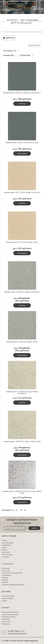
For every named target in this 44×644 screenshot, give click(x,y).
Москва (4, 540)
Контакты (5, 580)
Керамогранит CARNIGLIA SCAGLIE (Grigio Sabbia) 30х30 (22, 492)
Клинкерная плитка (9, 617)
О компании (8, 564)
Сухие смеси (6, 622)
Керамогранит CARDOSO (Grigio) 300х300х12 (22, 292)
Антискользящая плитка (10, 615)
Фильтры (9, 38)
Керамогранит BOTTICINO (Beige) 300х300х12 (22, 192)
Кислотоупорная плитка (10, 612)
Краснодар (6, 552)
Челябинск (6, 557)
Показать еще (35, 45)
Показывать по (8, 510)
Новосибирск (7, 545)
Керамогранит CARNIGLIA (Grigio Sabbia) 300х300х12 (22, 393)
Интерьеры (6, 624)
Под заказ (22, 154)
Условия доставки (8, 596)
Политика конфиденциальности (13, 585)
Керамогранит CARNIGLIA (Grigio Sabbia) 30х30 (22, 441)
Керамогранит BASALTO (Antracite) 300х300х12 (22, 93)
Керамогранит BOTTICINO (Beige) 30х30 (22, 242)
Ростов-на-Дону (7, 555)
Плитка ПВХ (6, 619)
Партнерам (6, 568)
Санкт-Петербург (8, 543)
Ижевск (4, 548)
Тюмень (5, 550)
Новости (5, 582)
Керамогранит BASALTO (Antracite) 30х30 (22, 143)
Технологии (6, 571)
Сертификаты (6, 575)
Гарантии (5, 578)
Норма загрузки (7, 598)
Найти (34, 528)
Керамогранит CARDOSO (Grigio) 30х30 (22, 342)
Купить (22, 104)
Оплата (4, 601)
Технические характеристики (12, 573)
